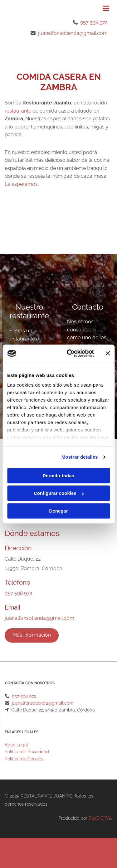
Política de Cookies (24, 759)
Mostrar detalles (80, 457)
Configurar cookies (59, 493)
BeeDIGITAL (100, 818)
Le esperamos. (22, 184)
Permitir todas (58, 476)
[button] (94, 9)
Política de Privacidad (27, 752)
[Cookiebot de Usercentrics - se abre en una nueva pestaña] (70, 353)
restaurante (18, 111)
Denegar (58, 511)
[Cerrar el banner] (108, 353)
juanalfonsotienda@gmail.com (73, 33)
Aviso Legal (16, 745)
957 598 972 (94, 22)
